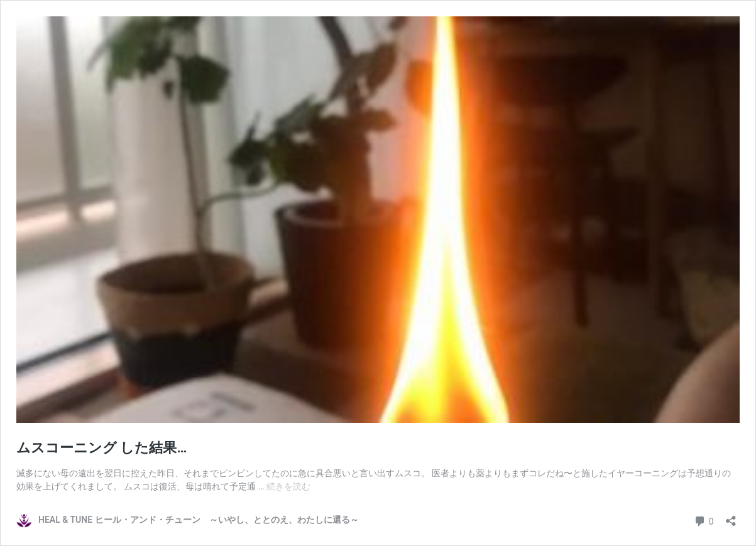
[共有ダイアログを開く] (731, 517)
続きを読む (288, 486)
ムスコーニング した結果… (101, 448)
